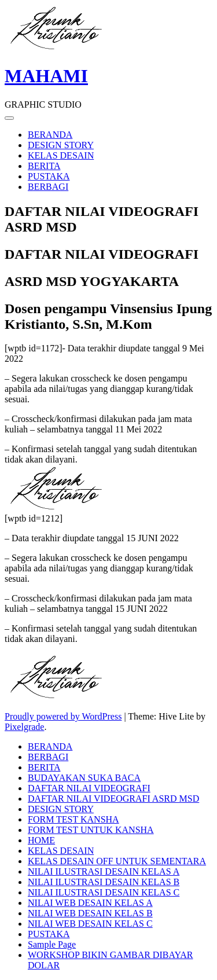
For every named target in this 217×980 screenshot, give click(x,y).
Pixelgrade (24, 727)
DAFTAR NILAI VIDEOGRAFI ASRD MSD (113, 799)
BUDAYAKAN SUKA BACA (84, 778)
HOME (41, 840)
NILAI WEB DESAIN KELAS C (90, 924)
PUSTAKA (49, 176)
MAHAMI (46, 76)
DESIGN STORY (61, 145)
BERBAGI (48, 187)
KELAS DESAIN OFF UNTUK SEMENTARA (117, 861)
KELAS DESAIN (61, 155)
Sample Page (52, 944)
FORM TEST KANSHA (73, 819)
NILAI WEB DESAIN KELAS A (90, 903)
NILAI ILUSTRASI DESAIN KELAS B (104, 882)
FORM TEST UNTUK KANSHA (91, 830)
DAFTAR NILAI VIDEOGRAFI (89, 788)
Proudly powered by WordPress (63, 716)
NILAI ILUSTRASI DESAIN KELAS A (104, 871)
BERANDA (50, 135)
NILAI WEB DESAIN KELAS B (90, 913)
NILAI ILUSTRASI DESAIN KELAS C (104, 892)
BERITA (44, 166)
